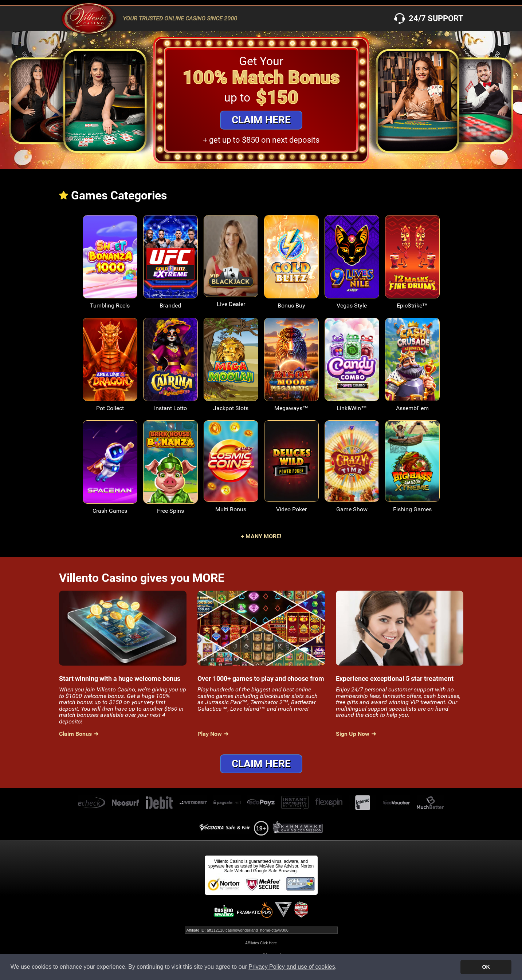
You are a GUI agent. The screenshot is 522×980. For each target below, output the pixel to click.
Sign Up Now (353, 734)
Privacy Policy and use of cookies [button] (292, 967)
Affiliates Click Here (261, 943)
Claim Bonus (75, 734)
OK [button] (486, 967)
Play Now (210, 734)
